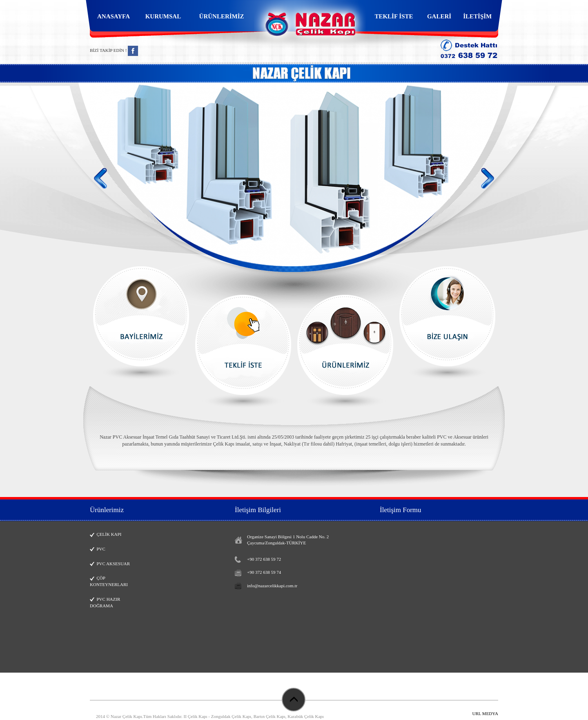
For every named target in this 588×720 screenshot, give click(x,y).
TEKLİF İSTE (394, 16)
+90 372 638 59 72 (264, 559)
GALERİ (439, 16)
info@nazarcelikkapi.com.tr (272, 586)
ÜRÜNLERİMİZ (222, 16)
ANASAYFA (114, 16)
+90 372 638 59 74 (264, 572)
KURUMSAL (163, 16)
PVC (98, 549)
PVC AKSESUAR (110, 564)
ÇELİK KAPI (106, 534)
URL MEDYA (485, 713)
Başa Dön (294, 700)
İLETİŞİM (477, 16)
